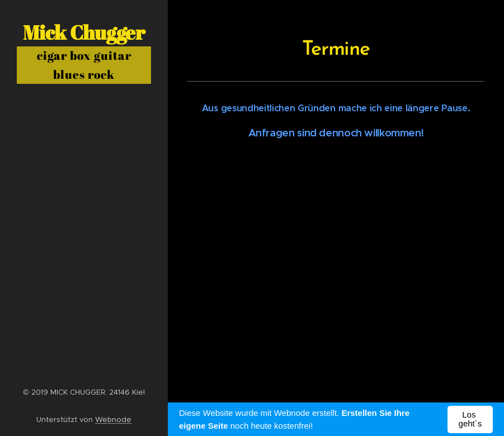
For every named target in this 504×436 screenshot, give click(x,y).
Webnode (113, 420)
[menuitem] (84, 188)
